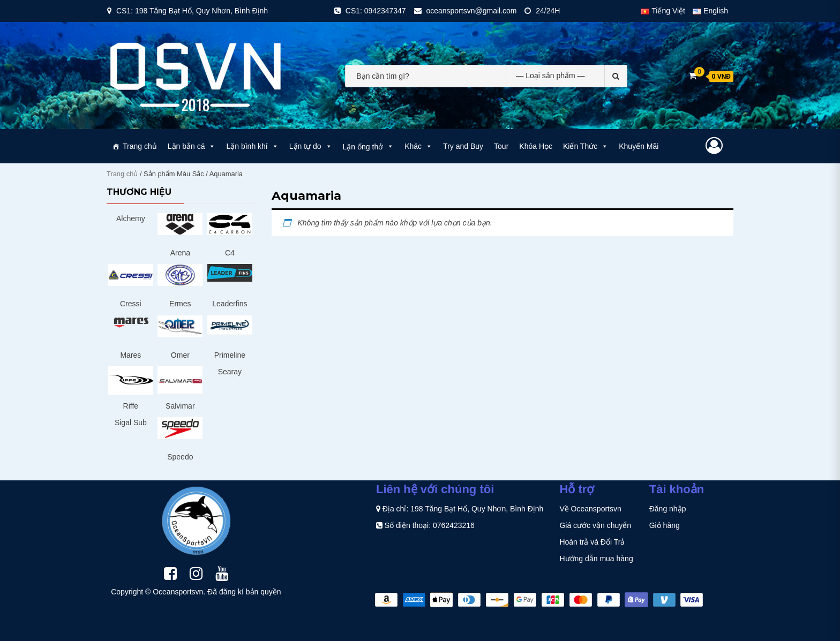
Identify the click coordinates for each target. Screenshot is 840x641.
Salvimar (180, 406)
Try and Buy (463, 146)
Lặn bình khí (252, 146)
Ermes (180, 304)
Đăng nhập (668, 509)
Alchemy (131, 218)
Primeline (230, 355)
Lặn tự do (311, 146)
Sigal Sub (131, 423)
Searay (230, 372)
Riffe (131, 406)
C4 (230, 253)
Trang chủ (140, 146)
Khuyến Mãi (639, 146)
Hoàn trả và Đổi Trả (592, 542)
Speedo (180, 457)
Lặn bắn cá (192, 146)
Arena (180, 253)
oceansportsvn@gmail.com (471, 11)
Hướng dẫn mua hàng (596, 559)
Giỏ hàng (665, 525)
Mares (130, 355)
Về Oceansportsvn (590, 509)
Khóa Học (536, 146)
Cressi (131, 304)
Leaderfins (230, 304)
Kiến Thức (586, 146)
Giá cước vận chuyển (595, 525)
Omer (180, 355)
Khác (418, 146)
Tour (501, 146)
